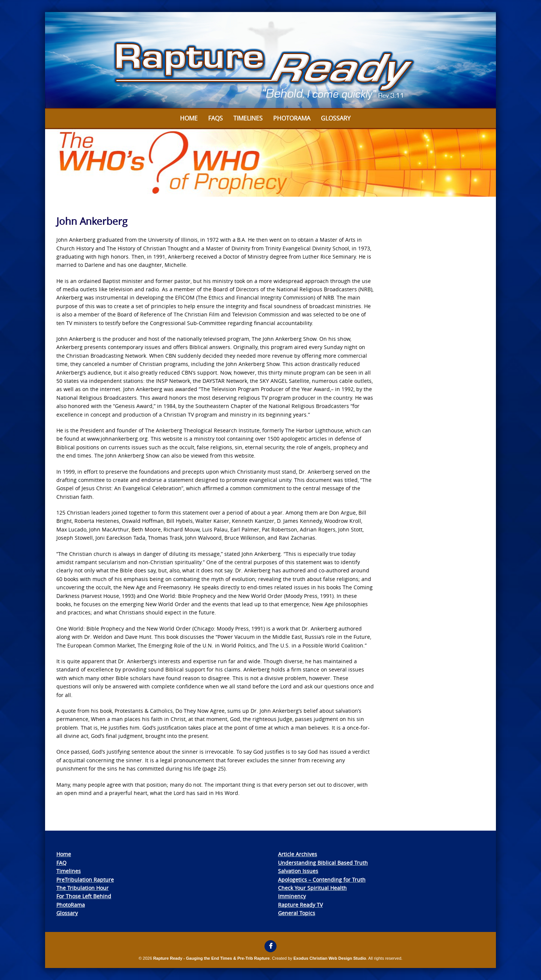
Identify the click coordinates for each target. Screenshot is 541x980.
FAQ (61, 863)
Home (189, 118)
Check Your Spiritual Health (312, 888)
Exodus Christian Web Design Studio (330, 958)
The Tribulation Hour (82, 888)
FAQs (215, 118)
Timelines (248, 118)
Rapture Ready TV (300, 905)
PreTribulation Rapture (85, 880)
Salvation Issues (298, 871)
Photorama (292, 118)
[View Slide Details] (270, 60)
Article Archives (298, 854)
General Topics (297, 913)
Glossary (336, 118)
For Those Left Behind (84, 896)
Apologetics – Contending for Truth (322, 880)
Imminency (292, 896)
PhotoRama (71, 905)
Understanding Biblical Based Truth (323, 863)
